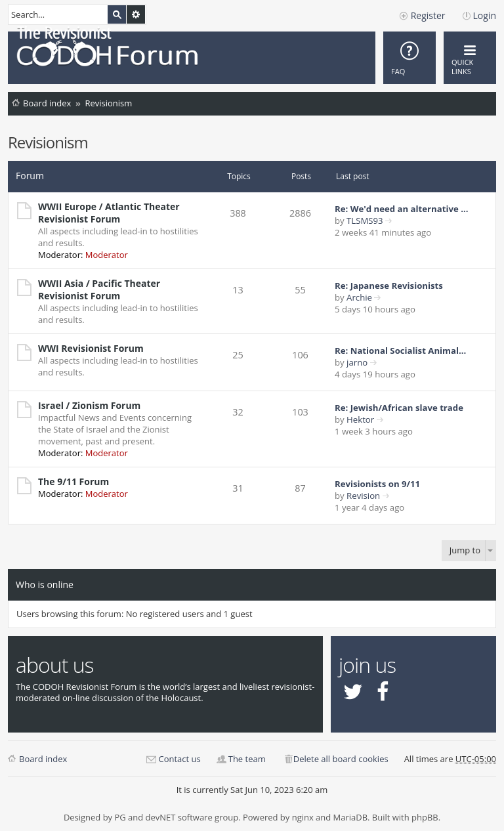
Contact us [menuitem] (179, 759)
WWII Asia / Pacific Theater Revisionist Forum (99, 289)
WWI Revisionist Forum (91, 348)
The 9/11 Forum (73, 481)
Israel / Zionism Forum (89, 405)
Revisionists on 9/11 (377, 484)
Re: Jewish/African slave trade (399, 408)
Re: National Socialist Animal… (400, 351)
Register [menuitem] (428, 15)
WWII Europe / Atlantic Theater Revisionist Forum (109, 213)
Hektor (360, 419)
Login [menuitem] (485, 15)
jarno (357, 362)
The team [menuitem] (247, 759)
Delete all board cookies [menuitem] (341, 759)
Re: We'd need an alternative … (401, 209)
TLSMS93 (365, 221)
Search (117, 14)
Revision (363, 496)
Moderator (107, 255)
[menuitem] (409, 58)
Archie (359, 297)
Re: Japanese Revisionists (389, 286)
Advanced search (136, 14)
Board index (47, 103)
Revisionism (108, 103)
